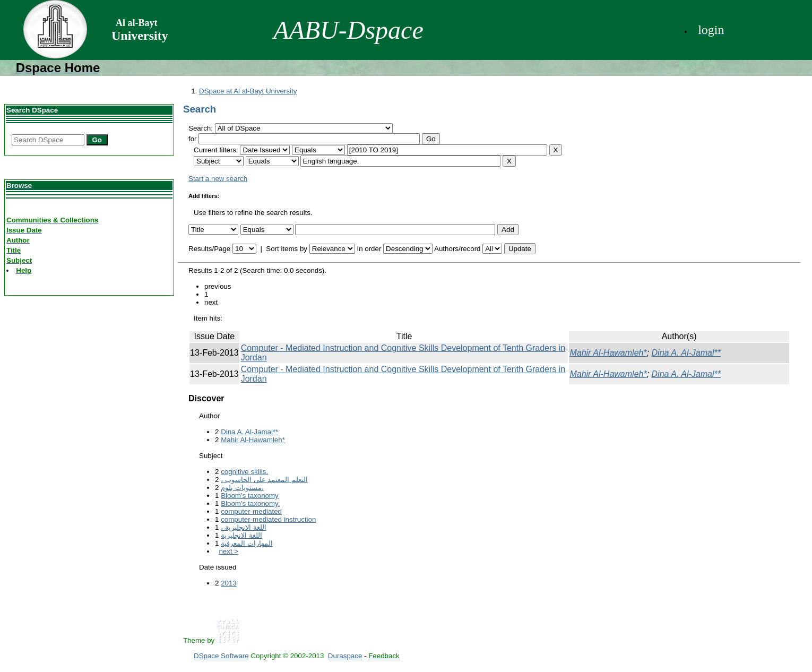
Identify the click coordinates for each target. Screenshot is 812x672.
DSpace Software (221, 656)
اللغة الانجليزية (241, 535)
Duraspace (345, 656)
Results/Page (209, 249)
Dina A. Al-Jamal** (686, 353)
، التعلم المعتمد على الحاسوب (264, 480)
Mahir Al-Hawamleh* (608, 353)
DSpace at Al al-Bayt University (248, 91)
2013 (229, 583)
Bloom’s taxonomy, (250, 503)
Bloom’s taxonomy (250, 496)
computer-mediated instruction (268, 519)
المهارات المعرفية (247, 543)
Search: (202, 128)
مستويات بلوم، (242, 488)
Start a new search (218, 179)
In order (369, 249)
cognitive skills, (244, 472)
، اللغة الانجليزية (243, 527)
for (193, 139)
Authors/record (457, 249)
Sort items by (287, 249)
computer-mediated (251, 511)
